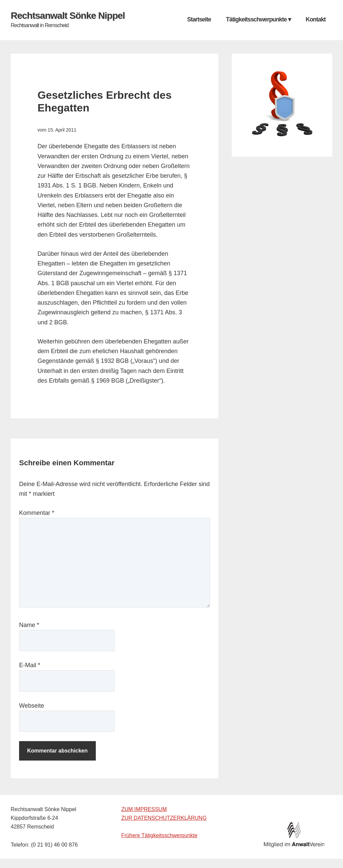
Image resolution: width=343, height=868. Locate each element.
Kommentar (37, 513)
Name (29, 625)
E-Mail (30, 665)
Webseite (32, 706)
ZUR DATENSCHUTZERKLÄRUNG (164, 818)
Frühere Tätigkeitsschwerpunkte (159, 835)
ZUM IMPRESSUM (144, 809)
